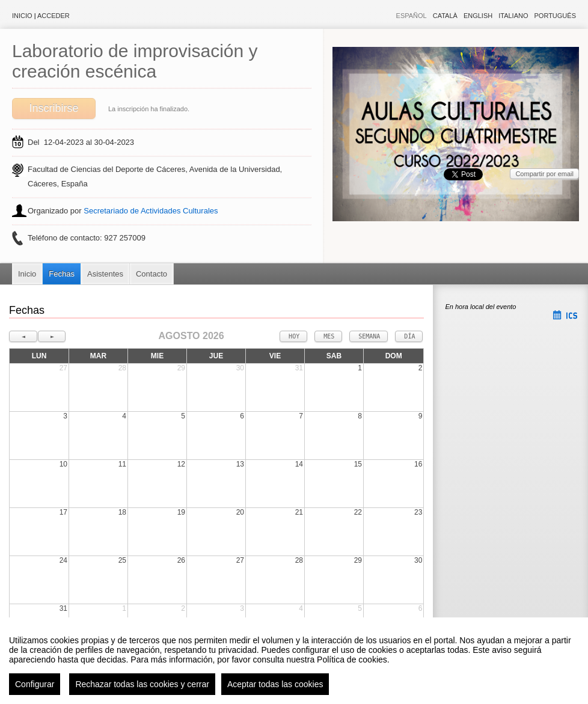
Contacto (152, 274)
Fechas (62, 274)
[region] (294, 661)
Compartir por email (544, 174)
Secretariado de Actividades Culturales (151, 211)
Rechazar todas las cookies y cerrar (142, 684)
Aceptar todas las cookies (275, 684)
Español (412, 16)
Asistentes (105, 274)
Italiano (513, 16)
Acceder (54, 16)
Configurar (35, 684)
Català (445, 16)
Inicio (22, 16)
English (478, 16)
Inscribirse (54, 108)
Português (555, 16)
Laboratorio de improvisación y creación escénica (135, 61)
